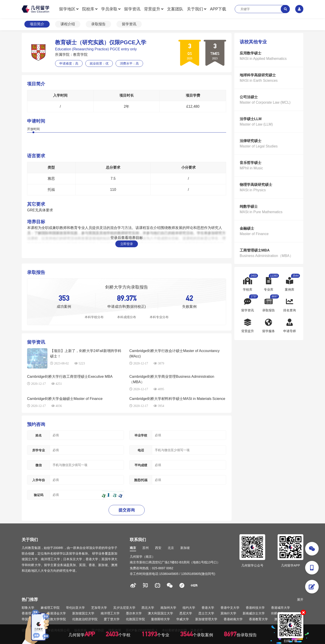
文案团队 (175, 9)
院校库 (88, 9)
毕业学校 (141, 435)
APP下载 (218, 9)
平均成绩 (141, 465)
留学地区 (67, 9)
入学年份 (39, 480)
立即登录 (127, 244)
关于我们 (195, 9)
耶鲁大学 (28, 608)
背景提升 (152, 9)
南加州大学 (168, 608)
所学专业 (39, 450)
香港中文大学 (230, 608)
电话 (141, 450)
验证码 (39, 495)
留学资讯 (132, 9)
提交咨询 (127, 510)
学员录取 (109, 9)
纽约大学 (189, 608)
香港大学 (208, 608)
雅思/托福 (141, 480)
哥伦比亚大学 (75, 608)
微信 (39, 465)
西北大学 (148, 608)
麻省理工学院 (50, 608)
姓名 (39, 435)
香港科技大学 (255, 608)
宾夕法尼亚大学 (124, 608)
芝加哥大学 (99, 608)
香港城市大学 (281, 608)
